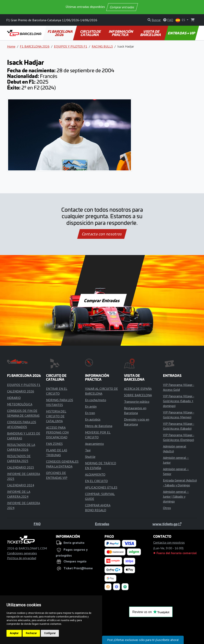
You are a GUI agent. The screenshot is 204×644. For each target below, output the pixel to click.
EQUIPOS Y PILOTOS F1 (71, 46)
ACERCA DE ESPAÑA (138, 389)
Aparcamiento (94, 444)
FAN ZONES (54, 444)
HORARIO (14, 398)
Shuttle (90, 457)
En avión (91, 406)
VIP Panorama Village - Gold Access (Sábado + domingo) (179, 401)
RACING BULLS (102, 46)
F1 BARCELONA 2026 (60, 33)
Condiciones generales (22, 553)
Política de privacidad (22, 558)
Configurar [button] (50, 633)
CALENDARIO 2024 (21, 485)
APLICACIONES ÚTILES (101, 487)
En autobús (93, 419)
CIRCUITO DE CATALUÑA (91, 33)
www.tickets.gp (167, 524)
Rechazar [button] (31, 633)
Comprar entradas (122, 7)
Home (11, 46)
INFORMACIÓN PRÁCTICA (121, 33)
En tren (90, 413)
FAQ (37, 524)
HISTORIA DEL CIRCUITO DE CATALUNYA (56, 416)
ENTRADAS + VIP (182, 33)
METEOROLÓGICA (20, 404)
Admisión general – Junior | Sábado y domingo (176, 496)
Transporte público (137, 402)
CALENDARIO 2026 (21, 391)
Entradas (102, 524)
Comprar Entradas (102, 300)
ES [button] (181, 20)
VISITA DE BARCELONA (151, 33)
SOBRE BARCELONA (138, 395)
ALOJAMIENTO (95, 474)
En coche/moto (96, 400)
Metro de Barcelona (99, 426)
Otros (167, 508)
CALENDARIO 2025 (21, 467)
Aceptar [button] (14, 633)
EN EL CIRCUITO (96, 481)
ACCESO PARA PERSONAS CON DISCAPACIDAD (57, 432)
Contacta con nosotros (102, 234)
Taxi (88, 450)
